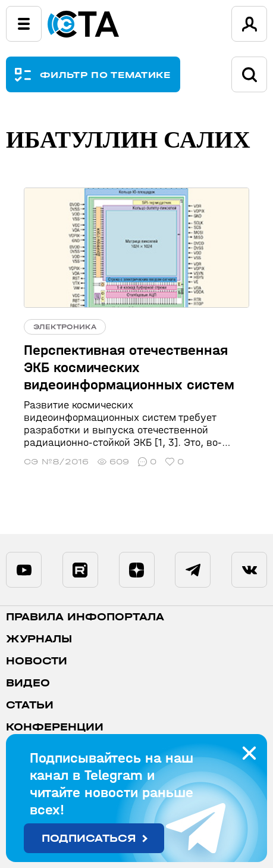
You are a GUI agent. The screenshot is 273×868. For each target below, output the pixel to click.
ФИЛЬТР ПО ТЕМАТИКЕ (106, 75)
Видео (28, 683)
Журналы (39, 639)
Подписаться (89, 839)
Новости (37, 661)
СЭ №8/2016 (56, 462)
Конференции (55, 727)
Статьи (30, 705)
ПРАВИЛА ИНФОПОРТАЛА (85, 617)
